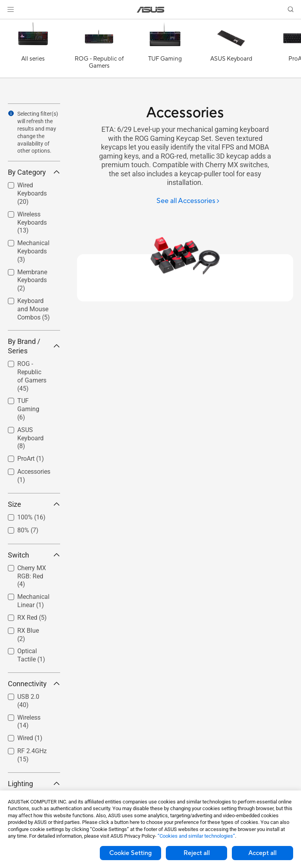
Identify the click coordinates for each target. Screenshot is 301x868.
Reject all (197, 853)
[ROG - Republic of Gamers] (99, 50)
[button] (11, 9)
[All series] (33, 50)
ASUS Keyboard (30, 438)
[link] (151, 10)
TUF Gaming (28, 409)
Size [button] (34, 504)
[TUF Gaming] (165, 50)
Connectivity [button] (34, 684)
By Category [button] (34, 172)
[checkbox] (31, 377)
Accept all (262, 853)
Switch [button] (34, 555)
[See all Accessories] (188, 201)
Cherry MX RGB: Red (32, 576)
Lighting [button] (34, 784)
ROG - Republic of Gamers (32, 376)
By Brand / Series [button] (34, 346)
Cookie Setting (130, 853)
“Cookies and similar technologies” (196, 836)
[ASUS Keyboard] (231, 50)
